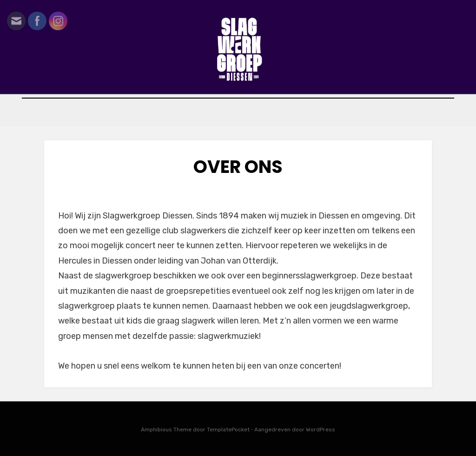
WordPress (321, 430)
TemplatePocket (228, 430)
